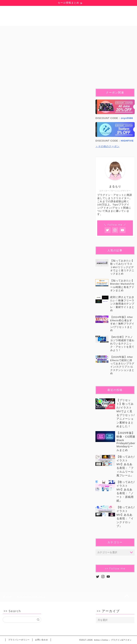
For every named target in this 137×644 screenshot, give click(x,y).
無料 (14, 30)
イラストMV (19, 38)
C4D (117, 30)
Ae (55, 30)
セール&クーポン (52, 38)
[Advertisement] (46, 309)
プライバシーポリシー (19, 640)
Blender (94, 30)
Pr (73, 30)
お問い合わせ (42, 640)
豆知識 (35, 30)
